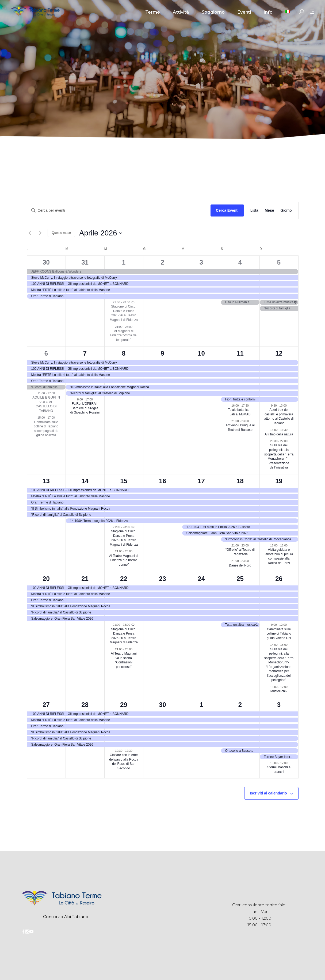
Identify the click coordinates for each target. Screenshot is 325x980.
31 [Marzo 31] (85, 262)
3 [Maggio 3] (279, 705)
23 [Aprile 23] (162, 579)
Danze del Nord (240, 565)
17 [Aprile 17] (201, 481)
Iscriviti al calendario (268, 793)
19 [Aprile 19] (279, 481)
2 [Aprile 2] (162, 262)
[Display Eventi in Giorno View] (286, 210)
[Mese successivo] (40, 233)
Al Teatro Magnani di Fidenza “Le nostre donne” (124, 560)
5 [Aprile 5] (279, 262)
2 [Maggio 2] (240, 705)
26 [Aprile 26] (279, 579)
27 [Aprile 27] (46, 705)
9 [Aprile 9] (162, 353)
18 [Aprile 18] (240, 481)
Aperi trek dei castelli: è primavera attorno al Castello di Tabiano (279, 416)
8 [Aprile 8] (124, 353)
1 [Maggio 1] (201, 705)
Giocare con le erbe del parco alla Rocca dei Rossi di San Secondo (124, 762)
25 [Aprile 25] (240, 579)
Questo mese (61, 233)
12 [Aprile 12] (279, 353)
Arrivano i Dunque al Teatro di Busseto (240, 428)
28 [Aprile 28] (85, 705)
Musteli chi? (279, 691)
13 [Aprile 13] (46, 481)
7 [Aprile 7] (85, 353)
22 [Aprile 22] (124, 579)
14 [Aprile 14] (85, 481)
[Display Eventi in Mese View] (269, 210)
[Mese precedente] (30, 233)
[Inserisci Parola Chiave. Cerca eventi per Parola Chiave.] (119, 210)
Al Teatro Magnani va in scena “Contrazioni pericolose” (124, 660)
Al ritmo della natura (279, 434)
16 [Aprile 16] (162, 481)
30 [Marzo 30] (46, 262)
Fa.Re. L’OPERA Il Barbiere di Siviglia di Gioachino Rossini (85, 408)
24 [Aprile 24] (201, 579)
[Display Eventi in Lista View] (254, 210)
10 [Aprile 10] (201, 353)
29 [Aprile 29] (124, 705)
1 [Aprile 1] (124, 262)
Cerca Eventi (227, 210)
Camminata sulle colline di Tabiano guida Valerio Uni (279, 634)
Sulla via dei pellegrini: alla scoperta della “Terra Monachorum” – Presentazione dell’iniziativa (279, 456)
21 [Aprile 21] (85, 579)
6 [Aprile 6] (46, 353)
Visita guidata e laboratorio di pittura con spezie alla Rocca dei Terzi (279, 556)
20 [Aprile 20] (46, 579)
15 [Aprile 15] (124, 481)
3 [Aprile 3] (201, 262)
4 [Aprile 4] (240, 262)
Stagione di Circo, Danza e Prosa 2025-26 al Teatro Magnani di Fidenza (124, 313)
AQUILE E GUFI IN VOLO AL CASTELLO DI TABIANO (46, 404)
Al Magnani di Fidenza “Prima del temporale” (124, 335)
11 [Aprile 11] (240, 353)
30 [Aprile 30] (162, 705)
